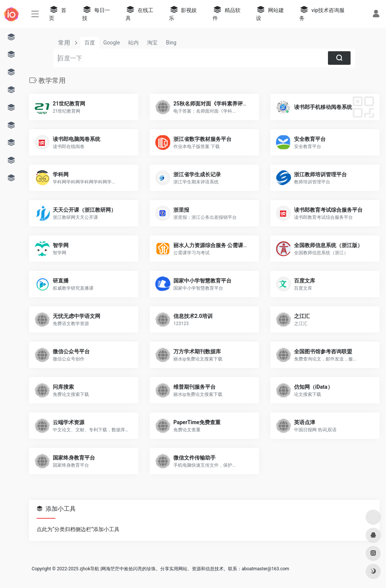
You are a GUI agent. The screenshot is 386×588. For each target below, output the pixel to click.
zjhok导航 (89, 569)
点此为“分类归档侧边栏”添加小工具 (78, 529)
